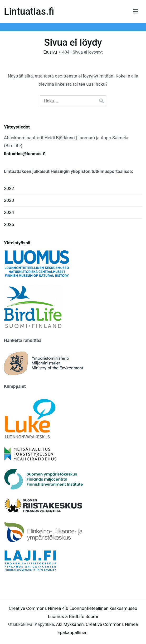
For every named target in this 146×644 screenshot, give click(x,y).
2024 (9, 212)
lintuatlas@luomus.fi (25, 154)
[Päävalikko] (136, 12)
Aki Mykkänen (70, 624)
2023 (9, 200)
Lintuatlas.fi (29, 12)
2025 (9, 224)
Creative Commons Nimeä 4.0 (38, 608)
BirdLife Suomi (84, 616)
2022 (9, 188)
